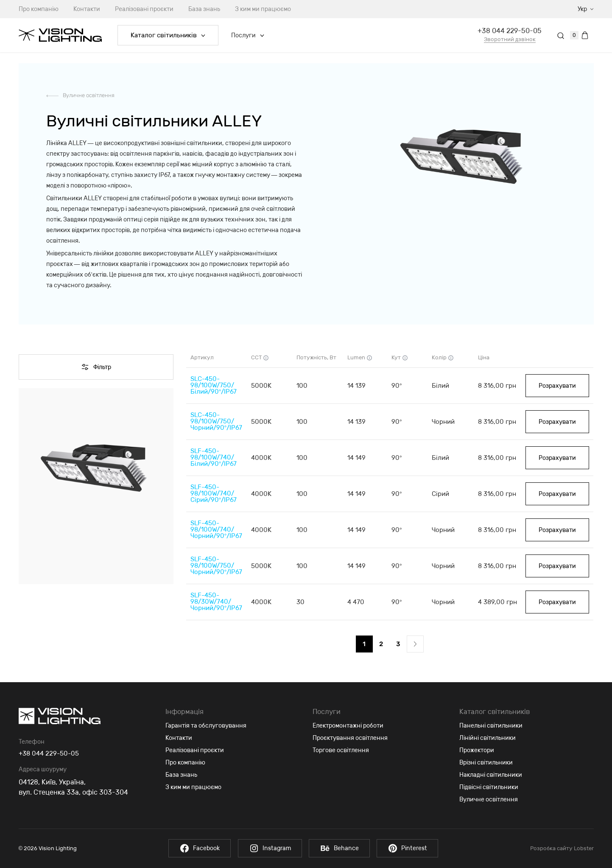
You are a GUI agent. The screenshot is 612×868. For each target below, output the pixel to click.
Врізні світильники (486, 763)
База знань (204, 9)
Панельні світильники (491, 726)
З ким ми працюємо (263, 9)
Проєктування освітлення (350, 738)
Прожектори (477, 750)
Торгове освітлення (341, 750)
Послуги (248, 35)
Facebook (194, 848)
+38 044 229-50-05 (510, 31)
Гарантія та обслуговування (206, 726)
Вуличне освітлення (89, 95)
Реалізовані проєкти (144, 9)
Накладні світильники (491, 775)
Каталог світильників (168, 35)
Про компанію (39, 9)
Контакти (87, 9)
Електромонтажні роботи (348, 726)
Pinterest (413, 848)
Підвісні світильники (489, 787)
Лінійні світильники (488, 738)
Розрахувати (557, 386)
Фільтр (96, 367)
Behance (341, 848)
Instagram (268, 848)
